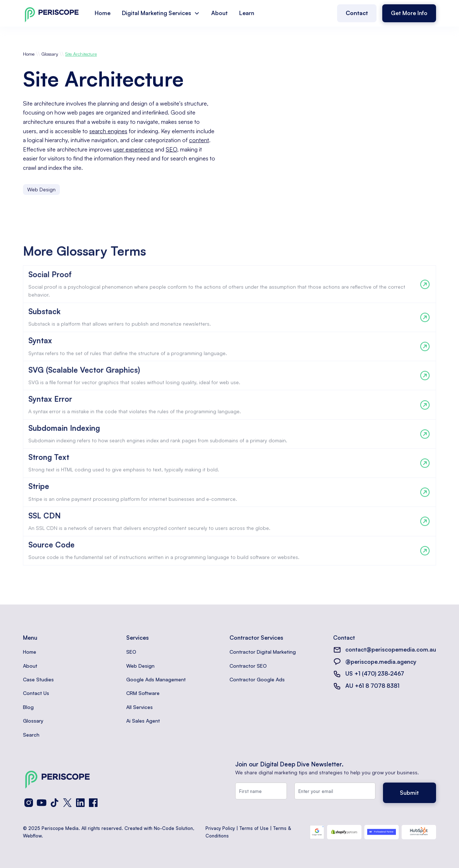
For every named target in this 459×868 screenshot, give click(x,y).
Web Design (140, 666)
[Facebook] (93, 803)
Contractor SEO (248, 666)
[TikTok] (55, 803)
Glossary (50, 54)
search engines (108, 131)
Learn (247, 13)
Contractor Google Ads (257, 679)
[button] (161, 13)
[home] (52, 13)
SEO (171, 149)
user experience (133, 149)
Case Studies (38, 679)
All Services (139, 707)
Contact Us (36, 693)
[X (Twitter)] (67, 803)
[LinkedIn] (80, 803)
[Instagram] (29, 803)
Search (31, 735)
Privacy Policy (220, 828)
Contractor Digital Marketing (263, 652)
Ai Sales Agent (143, 721)
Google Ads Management (156, 679)
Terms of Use (254, 828)
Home (103, 13)
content (199, 140)
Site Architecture (81, 54)
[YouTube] (42, 803)
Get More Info (409, 13)
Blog (28, 707)
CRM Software (143, 693)
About (219, 13)
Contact (357, 13)
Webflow (32, 836)
